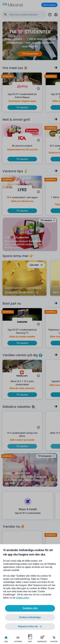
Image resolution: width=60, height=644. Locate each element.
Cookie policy (23, 598)
